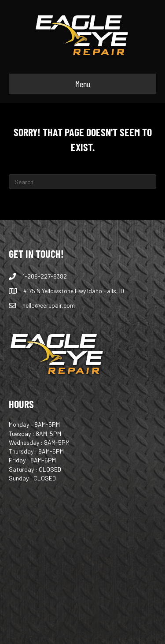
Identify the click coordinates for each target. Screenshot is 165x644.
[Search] (82, 182)
